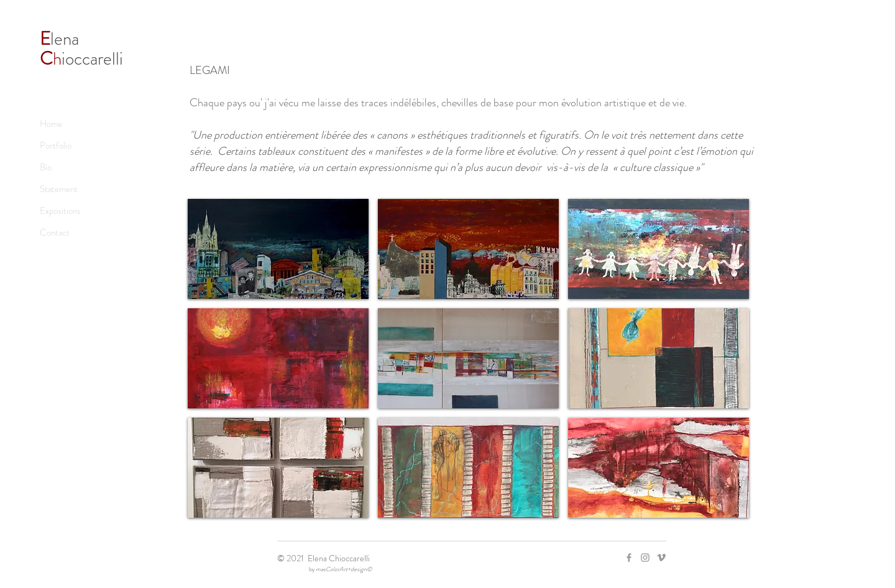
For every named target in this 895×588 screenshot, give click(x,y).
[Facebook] (629, 558)
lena (61, 39)
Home (51, 124)
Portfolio (56, 145)
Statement (59, 189)
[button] (278, 249)
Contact (55, 232)
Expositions (60, 211)
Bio (46, 167)
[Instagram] (645, 558)
